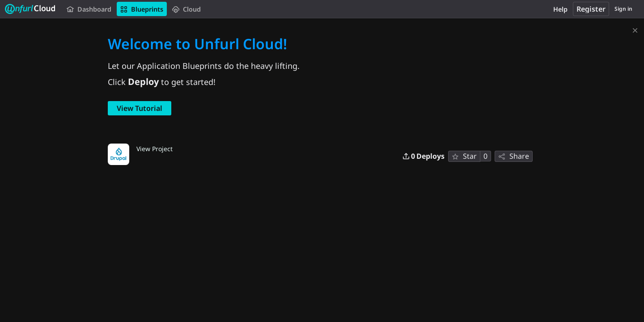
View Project (155, 148)
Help (560, 9)
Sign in (623, 9)
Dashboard (89, 9)
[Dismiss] (635, 29)
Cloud (186, 9)
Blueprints (142, 9)
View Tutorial (140, 108)
